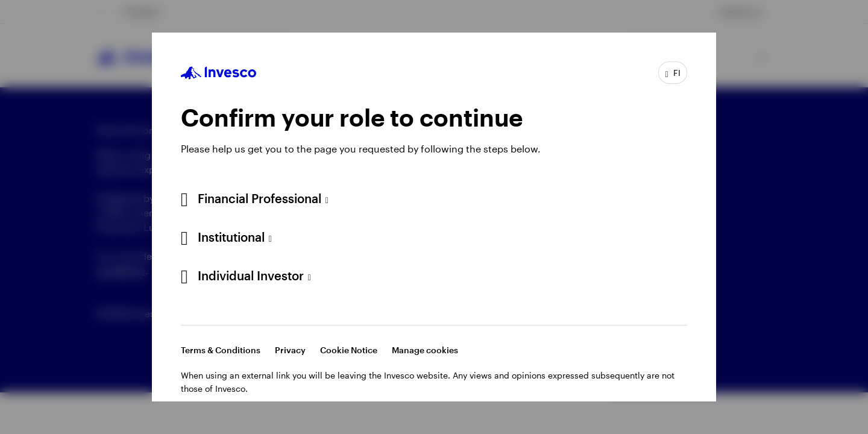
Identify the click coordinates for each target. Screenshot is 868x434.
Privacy (290, 350)
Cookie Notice (349, 350)
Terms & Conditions (221, 350)
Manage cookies (425, 350)
